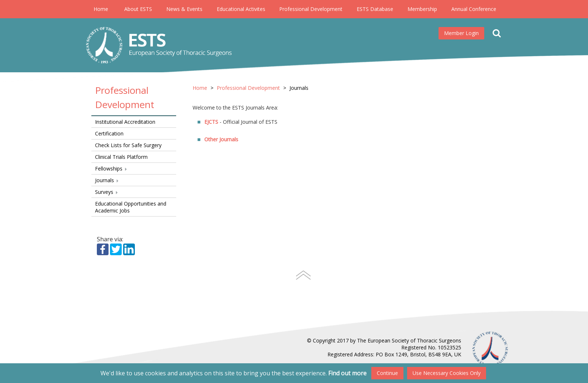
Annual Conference (474, 9)
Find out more (347, 373)
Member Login (461, 33)
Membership (422, 9)
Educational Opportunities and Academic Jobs (131, 207)
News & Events (184, 9)
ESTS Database (375, 9)
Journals (107, 180)
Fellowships (111, 168)
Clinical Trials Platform (121, 157)
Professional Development (311, 9)
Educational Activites (241, 9)
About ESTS (138, 9)
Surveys (107, 192)
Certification (109, 133)
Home (101, 9)
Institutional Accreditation (125, 122)
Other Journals (221, 139)
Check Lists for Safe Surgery (128, 145)
